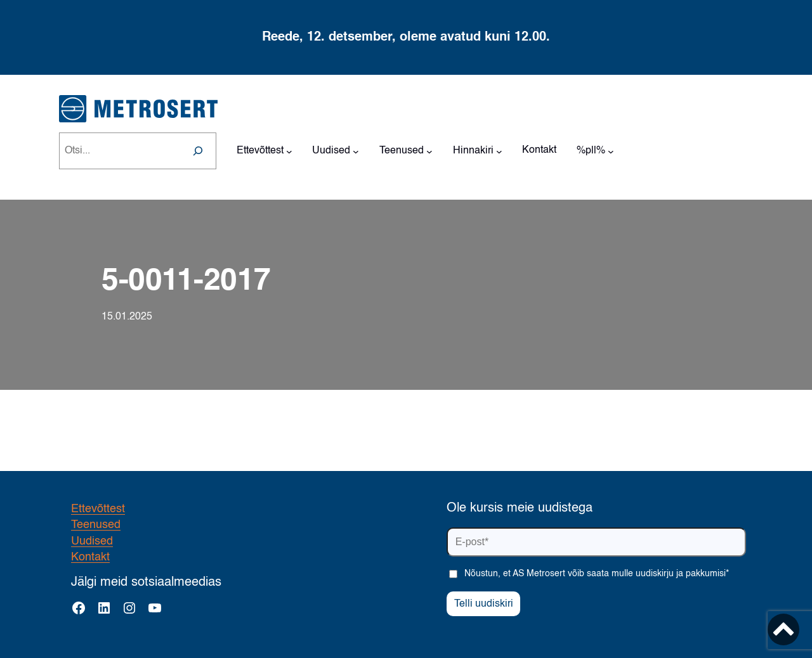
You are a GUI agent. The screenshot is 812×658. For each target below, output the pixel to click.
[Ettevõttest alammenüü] (289, 151)
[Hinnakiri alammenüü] (499, 151)
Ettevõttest (98, 509)
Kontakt (90, 557)
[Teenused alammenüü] (429, 151)
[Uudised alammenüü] (356, 151)
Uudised (92, 541)
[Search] (198, 151)
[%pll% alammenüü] (611, 151)
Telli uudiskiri (484, 604)
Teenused (96, 525)
